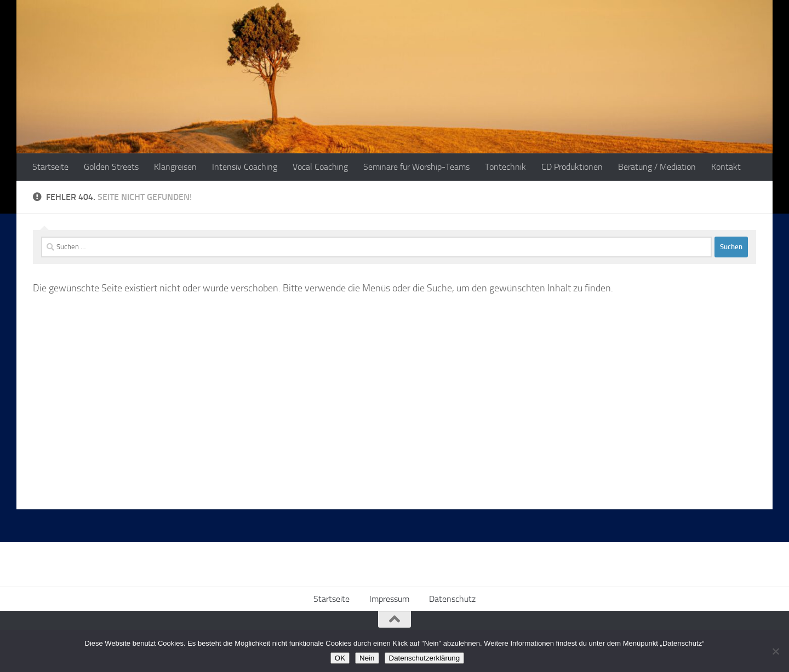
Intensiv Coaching (245, 167)
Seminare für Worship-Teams (416, 167)
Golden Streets (111, 167)
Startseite (50, 167)
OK (340, 658)
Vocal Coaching (320, 167)
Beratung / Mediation (657, 167)
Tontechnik (505, 167)
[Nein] (775, 651)
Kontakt (726, 167)
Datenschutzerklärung (425, 658)
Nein (367, 658)
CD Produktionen (572, 167)
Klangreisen (175, 167)
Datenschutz (452, 599)
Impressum (389, 599)
